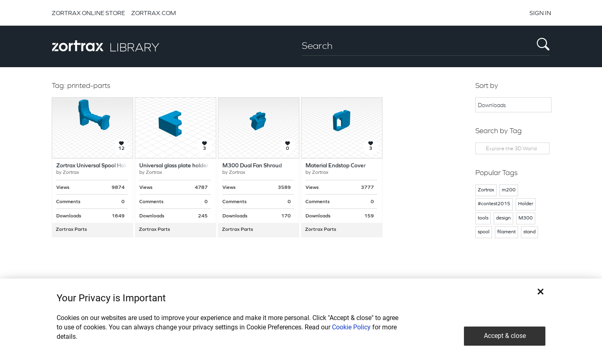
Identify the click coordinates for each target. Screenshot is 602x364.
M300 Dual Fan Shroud (252, 166)
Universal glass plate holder (174, 166)
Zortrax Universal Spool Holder (95, 166)
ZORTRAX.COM (154, 13)
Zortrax (71, 173)
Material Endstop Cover (336, 166)
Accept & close (505, 336)
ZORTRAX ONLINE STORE (88, 13)
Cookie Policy (351, 327)
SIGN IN (540, 13)
